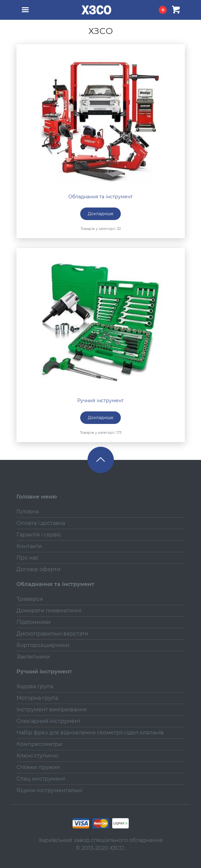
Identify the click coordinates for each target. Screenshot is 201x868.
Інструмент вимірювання (52, 709)
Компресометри (39, 744)
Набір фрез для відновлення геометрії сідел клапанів (90, 733)
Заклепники (33, 657)
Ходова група (35, 686)
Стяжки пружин (38, 767)
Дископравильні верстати (52, 634)
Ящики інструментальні (49, 790)
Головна (28, 512)
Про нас (28, 558)
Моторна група (37, 698)
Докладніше (100, 214)
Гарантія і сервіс (39, 535)
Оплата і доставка (41, 523)
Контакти (29, 546)
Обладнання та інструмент (100, 197)
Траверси (30, 599)
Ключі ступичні (37, 756)
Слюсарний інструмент (49, 721)
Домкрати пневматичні (49, 611)
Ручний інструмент (100, 401)
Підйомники (33, 622)
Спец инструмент (41, 779)
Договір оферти (38, 569)
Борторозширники (43, 645)
